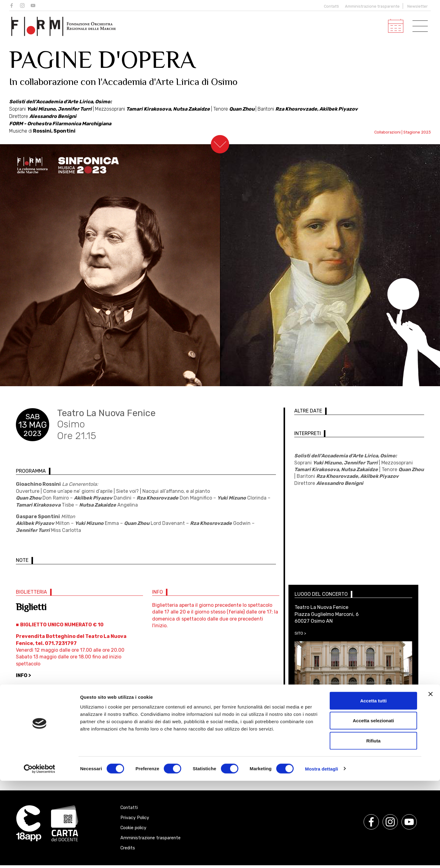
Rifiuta (374, 828)
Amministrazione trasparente (372, 6)
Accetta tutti (374, 788)
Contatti (330, 6)
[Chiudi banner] (431, 781)
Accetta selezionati (373, 808)
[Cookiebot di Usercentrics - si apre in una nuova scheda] (40, 856)
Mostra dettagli (321, 856)
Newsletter (418, 6)
